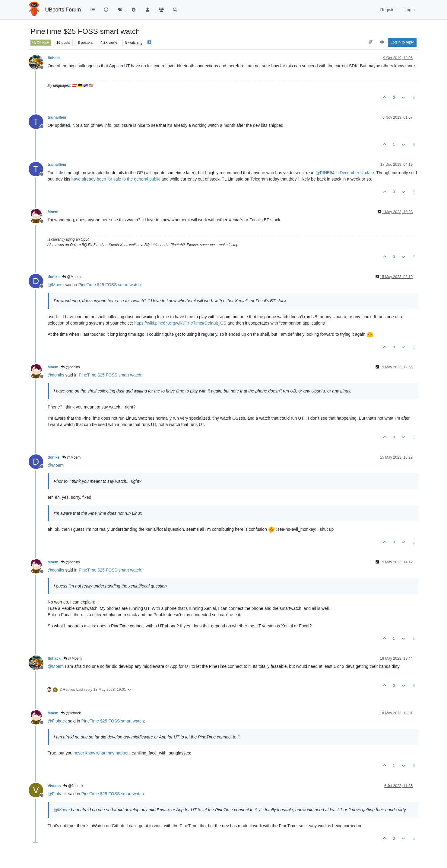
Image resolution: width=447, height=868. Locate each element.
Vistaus (54, 786)
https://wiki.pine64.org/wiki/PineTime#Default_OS (180, 323)
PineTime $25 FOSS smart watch (109, 285)
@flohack (71, 713)
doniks (54, 277)
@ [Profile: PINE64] (325, 173)
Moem (53, 212)
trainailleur (57, 117)
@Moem (71, 277)
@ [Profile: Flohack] (57, 721)
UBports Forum (63, 10)
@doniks (70, 367)
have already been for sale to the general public (116, 179)
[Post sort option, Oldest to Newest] (371, 42)
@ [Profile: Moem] (56, 285)
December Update (357, 173)
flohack (54, 58)
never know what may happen (102, 753)
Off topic (41, 42)
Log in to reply (402, 42)
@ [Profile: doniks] (56, 375)
